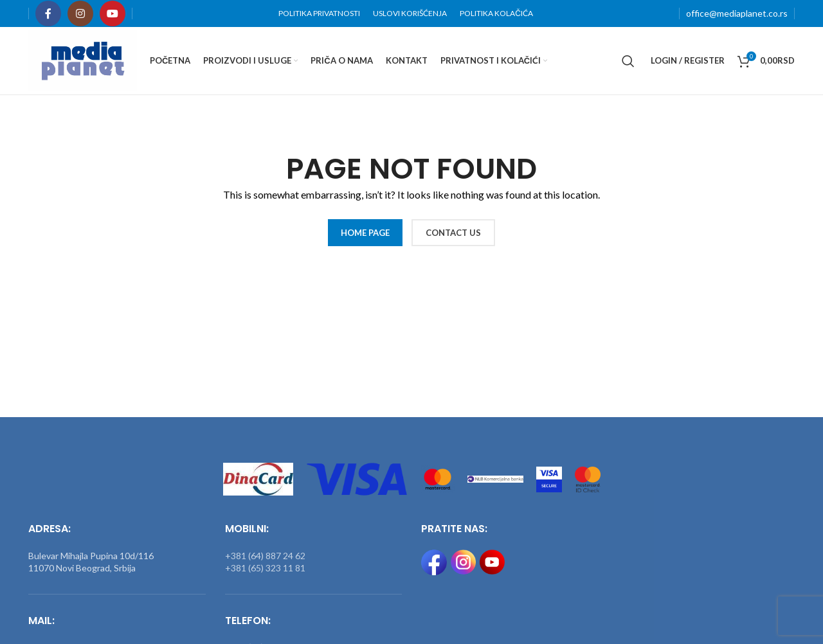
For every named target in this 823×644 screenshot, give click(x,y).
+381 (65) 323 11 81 (265, 568)
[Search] (628, 61)
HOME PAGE (365, 233)
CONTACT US (453, 233)
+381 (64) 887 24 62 (265, 556)
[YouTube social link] (113, 13)
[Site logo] (83, 59)
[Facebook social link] (48, 13)
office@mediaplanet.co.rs (737, 13)
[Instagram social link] (80, 13)
